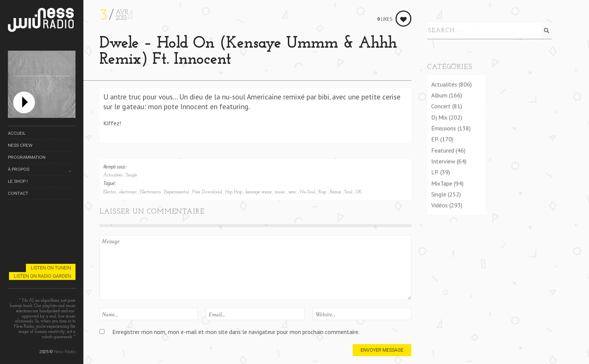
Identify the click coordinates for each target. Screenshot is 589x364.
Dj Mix (439, 122)
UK (359, 192)
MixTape (442, 188)
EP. (435, 144)
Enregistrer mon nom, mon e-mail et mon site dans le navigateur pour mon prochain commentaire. (236, 332)
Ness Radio (65, 352)
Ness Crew (20, 145)
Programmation (27, 157)
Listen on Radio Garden (42, 276)
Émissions (444, 133)
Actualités (114, 175)
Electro (110, 192)
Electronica (151, 192)
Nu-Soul (308, 192)
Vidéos (439, 210)
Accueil (17, 133)
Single (131, 175)
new (293, 192)
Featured (443, 155)
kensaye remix (259, 192)
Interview (443, 166)
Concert (441, 111)
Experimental (177, 192)
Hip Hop (235, 192)
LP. (435, 177)
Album (439, 100)
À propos (19, 169)
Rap (323, 192)
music (281, 192)
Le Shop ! (18, 181)
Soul (349, 192)
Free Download (208, 192)
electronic (129, 192)
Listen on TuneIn (51, 268)
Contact (18, 193)
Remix (336, 192)
